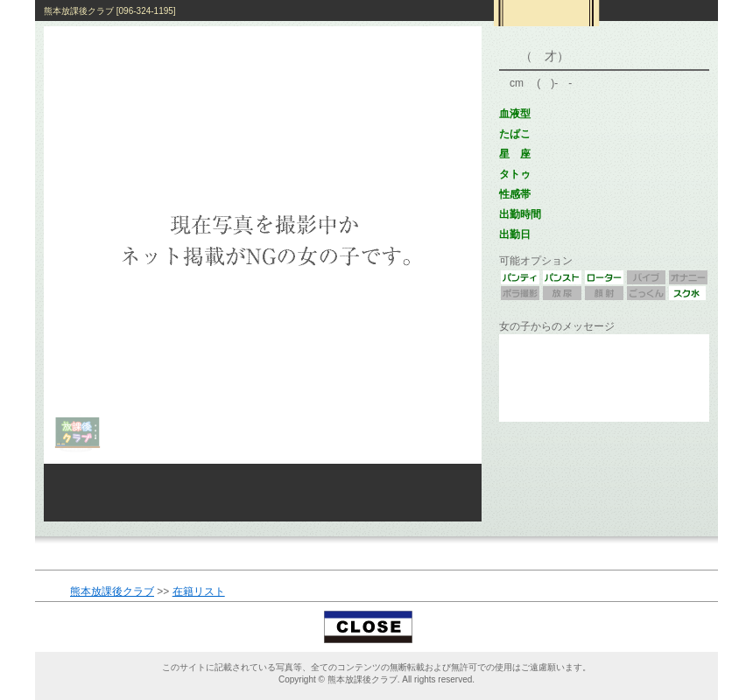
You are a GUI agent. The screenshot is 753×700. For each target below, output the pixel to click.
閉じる (377, 627)
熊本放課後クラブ (112, 591)
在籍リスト (199, 591)
